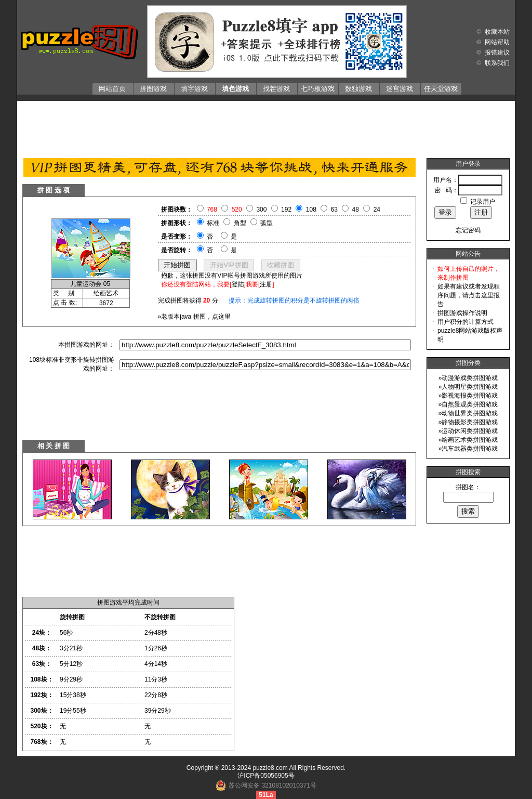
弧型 (267, 223)
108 (311, 209)
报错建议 (497, 53)
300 (261, 209)
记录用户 (483, 202)
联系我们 (497, 63)
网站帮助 (497, 42)
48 (356, 209)
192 (286, 209)
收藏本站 (497, 32)
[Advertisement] (266, 127)
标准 (213, 223)
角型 (240, 223)
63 (334, 209)
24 (377, 209)
